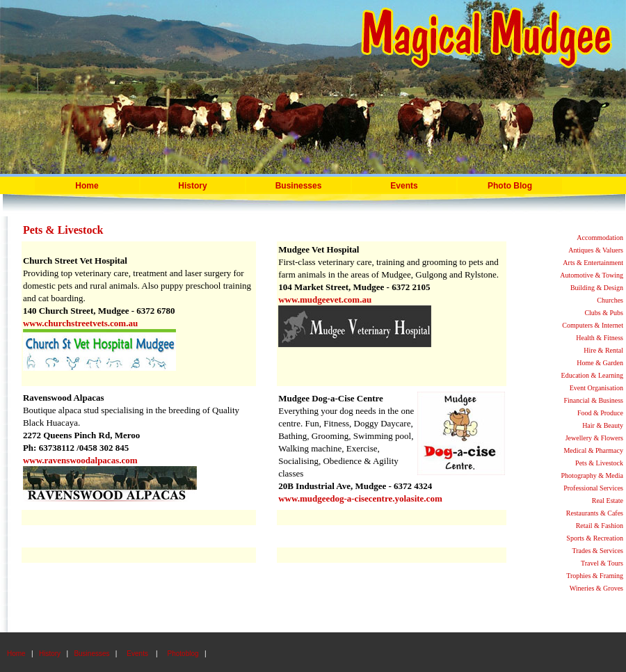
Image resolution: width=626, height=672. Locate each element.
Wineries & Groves (596, 588)
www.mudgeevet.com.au (325, 299)
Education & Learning (592, 375)
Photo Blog (510, 186)
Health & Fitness (600, 338)
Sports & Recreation (595, 538)
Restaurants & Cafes (595, 513)
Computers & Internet (593, 325)
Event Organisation (596, 388)
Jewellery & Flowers (594, 438)
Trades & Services (597, 551)
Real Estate (608, 501)
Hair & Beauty (603, 425)
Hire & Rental (603, 350)
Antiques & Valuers (596, 250)
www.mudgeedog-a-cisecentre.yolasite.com (360, 498)
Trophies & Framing (595, 576)
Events (404, 186)
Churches (610, 300)
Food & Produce (600, 413)
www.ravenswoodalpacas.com (80, 460)
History (192, 186)
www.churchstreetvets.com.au (80, 323)
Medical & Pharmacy (593, 450)
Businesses (91, 654)
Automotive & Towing (592, 275)
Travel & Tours (602, 563)
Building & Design (597, 288)
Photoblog (183, 654)
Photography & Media (592, 475)
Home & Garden (600, 363)
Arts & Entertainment (593, 263)
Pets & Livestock (599, 463)
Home (87, 186)
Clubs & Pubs (604, 313)
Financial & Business (593, 400)
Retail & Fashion (600, 526)
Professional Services (593, 488)
